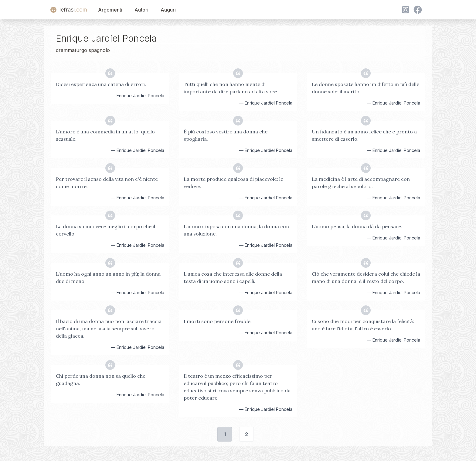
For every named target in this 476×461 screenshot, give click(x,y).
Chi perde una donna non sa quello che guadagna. (101, 380)
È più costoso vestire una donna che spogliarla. (226, 135)
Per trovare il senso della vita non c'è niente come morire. (107, 183)
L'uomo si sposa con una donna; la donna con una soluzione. (236, 230)
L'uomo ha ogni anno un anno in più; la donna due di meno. (108, 277)
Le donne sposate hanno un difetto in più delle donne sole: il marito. (365, 88)
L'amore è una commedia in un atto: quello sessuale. (105, 135)
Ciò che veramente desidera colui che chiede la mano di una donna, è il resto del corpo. (366, 277)
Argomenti (110, 10)
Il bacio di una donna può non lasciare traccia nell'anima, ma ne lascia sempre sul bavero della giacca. (109, 329)
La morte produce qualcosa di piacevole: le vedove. (233, 183)
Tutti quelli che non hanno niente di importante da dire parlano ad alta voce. (231, 88)
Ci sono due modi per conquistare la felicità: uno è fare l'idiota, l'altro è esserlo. (363, 325)
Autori (141, 10)
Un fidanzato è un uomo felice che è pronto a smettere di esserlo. (364, 135)
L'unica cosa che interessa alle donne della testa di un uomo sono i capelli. (233, 277)
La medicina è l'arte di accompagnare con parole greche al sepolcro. (361, 183)
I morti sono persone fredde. (218, 321)
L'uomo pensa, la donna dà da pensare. (357, 226)
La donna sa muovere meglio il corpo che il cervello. (105, 230)
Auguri (168, 10)
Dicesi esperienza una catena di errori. (101, 84)
